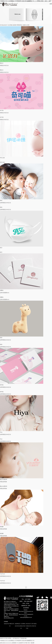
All (1, 25)
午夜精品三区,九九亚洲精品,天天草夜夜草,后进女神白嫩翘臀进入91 (17, 641)
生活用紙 (10, 25)
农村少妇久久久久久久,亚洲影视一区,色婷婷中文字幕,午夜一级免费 (17, 643)
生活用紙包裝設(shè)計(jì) (23, 626)
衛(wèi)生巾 (5, 25)
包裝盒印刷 (6, 624)
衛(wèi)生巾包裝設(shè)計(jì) (29, 626)
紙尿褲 (14, 25)
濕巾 (28, 25)
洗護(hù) (25, 25)
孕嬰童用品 (19, 25)
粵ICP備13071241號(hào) (10, 602)
